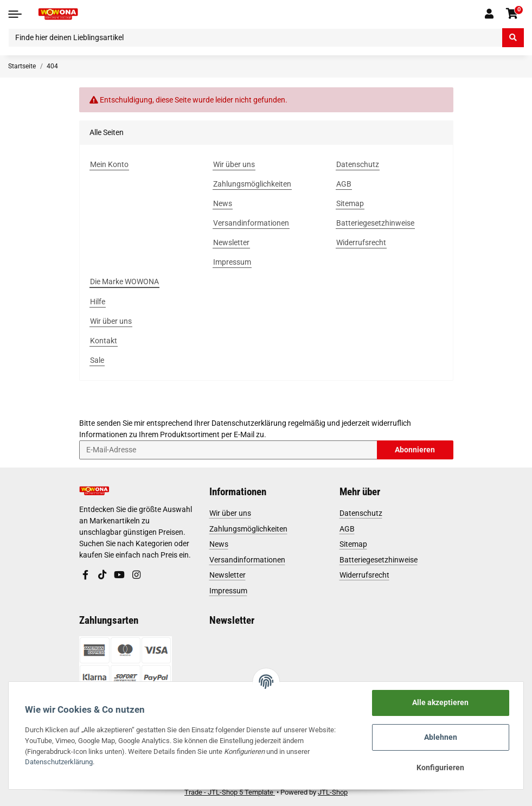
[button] (489, 14)
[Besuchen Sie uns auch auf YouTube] (119, 575)
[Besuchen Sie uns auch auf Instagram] (137, 575)
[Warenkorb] (512, 14)
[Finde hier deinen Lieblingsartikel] (255, 38)
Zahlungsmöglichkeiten (248, 529)
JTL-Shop (333, 792)
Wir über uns (230, 513)
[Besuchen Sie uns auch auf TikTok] (102, 575)
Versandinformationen (247, 560)
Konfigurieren (440, 767)
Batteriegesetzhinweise (379, 560)
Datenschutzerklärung (249, 423)
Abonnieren (415, 450)
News (219, 544)
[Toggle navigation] (15, 14)
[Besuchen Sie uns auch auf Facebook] (86, 575)
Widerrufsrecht (364, 575)
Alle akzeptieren (440, 702)
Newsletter (227, 575)
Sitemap (353, 544)
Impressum (228, 591)
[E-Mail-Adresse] (228, 450)
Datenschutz (361, 513)
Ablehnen (441, 737)
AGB (347, 529)
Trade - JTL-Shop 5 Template (230, 792)
